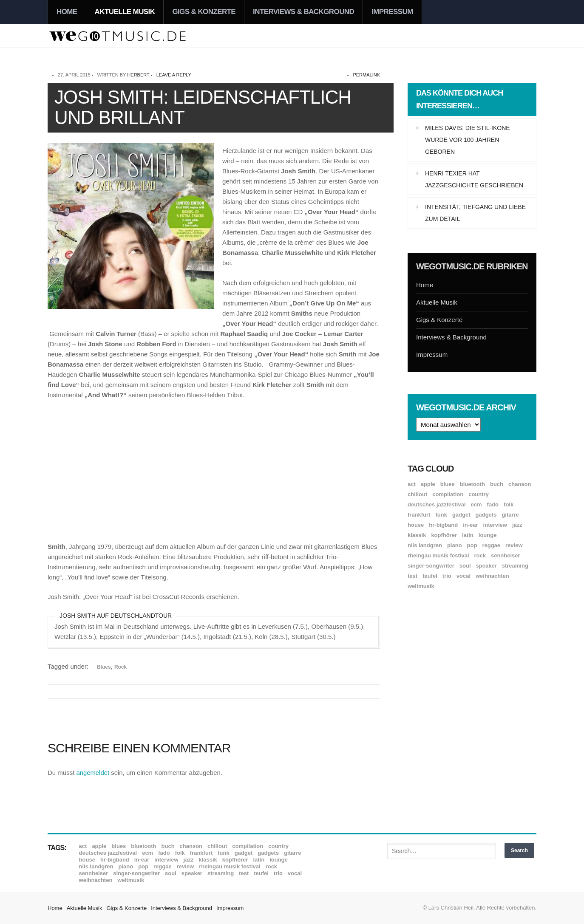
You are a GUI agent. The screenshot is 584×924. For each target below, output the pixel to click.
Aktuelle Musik (125, 12)
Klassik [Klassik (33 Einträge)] (417, 535)
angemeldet (93, 773)
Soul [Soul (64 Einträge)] (465, 566)
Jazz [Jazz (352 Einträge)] (517, 525)
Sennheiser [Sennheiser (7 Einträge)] (506, 555)
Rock (120, 667)
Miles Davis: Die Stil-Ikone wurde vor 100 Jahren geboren (468, 140)
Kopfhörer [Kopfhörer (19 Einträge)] (444, 535)
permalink (366, 75)
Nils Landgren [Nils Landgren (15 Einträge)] (425, 545)
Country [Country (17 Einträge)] (479, 494)
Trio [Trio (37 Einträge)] (447, 576)
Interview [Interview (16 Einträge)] (495, 525)
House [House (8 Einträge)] (416, 525)
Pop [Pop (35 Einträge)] (472, 545)
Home (67, 12)
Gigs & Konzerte (204, 12)
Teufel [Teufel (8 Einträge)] (430, 576)
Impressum (392, 12)
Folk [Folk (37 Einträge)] (509, 504)
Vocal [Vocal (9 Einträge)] (464, 576)
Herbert (138, 75)
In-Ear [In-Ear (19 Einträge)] (470, 525)
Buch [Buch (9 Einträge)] (497, 484)
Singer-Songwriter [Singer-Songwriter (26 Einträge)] (431, 566)
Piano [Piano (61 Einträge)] (455, 545)
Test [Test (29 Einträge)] (412, 576)
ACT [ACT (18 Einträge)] (412, 484)
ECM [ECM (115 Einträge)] (476, 504)
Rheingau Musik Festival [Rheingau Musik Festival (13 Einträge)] (438, 555)
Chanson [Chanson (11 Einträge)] (520, 484)
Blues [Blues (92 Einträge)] (448, 484)
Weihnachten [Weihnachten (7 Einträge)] (492, 576)
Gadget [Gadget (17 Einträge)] (461, 515)
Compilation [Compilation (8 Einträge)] (448, 494)
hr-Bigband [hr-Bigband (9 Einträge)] (443, 525)
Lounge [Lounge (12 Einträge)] (488, 535)
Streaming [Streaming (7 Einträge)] (515, 566)
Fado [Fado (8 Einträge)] (493, 504)
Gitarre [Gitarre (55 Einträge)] (510, 515)
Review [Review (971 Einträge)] (514, 545)
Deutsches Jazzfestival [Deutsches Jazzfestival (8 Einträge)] (437, 504)
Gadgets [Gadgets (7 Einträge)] (486, 515)
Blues (104, 667)
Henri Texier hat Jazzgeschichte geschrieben (474, 179)
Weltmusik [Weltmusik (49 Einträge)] (421, 586)
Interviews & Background (303, 12)
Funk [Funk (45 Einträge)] (441, 515)
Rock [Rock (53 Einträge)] (480, 555)
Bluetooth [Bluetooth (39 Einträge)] (472, 484)
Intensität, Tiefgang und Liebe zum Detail (475, 213)
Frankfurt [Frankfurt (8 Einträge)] (419, 515)
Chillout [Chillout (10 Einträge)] (417, 494)
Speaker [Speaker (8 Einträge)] (486, 566)
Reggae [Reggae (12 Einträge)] (491, 545)
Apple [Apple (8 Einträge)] (428, 484)
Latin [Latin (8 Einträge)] (468, 535)
